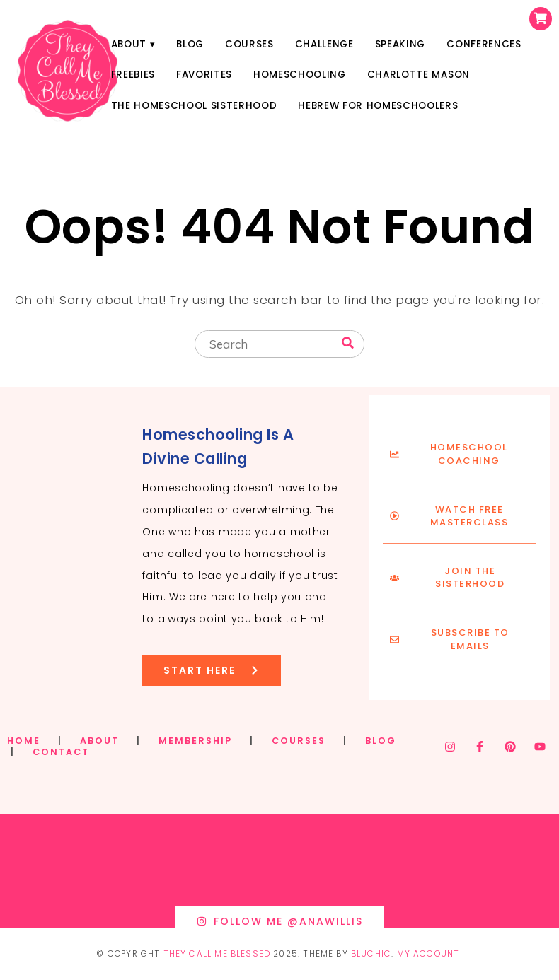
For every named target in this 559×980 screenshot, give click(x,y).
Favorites (204, 75)
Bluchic (371, 954)
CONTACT (61, 752)
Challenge (324, 44)
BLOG (381, 741)
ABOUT (99, 741)
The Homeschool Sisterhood (194, 106)
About (129, 44)
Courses (249, 44)
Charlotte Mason (419, 75)
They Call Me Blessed (217, 954)
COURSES (299, 741)
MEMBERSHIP (195, 741)
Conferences (484, 44)
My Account (428, 954)
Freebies (133, 75)
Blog (190, 44)
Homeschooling (300, 75)
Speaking (400, 44)
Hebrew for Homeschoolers (378, 106)
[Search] (348, 343)
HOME (24, 741)
